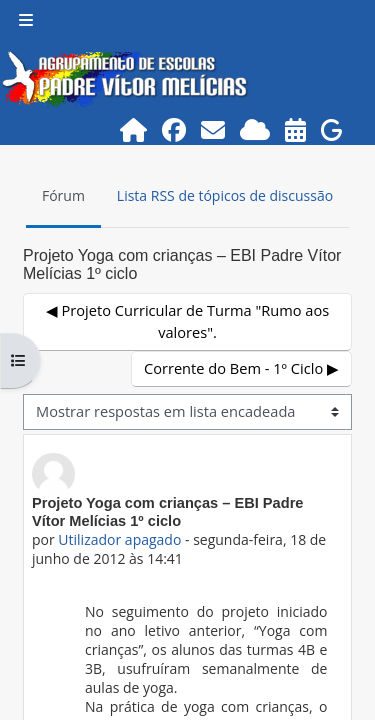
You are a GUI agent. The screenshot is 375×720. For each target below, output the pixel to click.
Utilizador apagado (119, 539)
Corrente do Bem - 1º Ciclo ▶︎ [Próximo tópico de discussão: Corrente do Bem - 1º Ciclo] (241, 368)
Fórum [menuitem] (63, 195)
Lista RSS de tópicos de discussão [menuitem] (225, 195)
